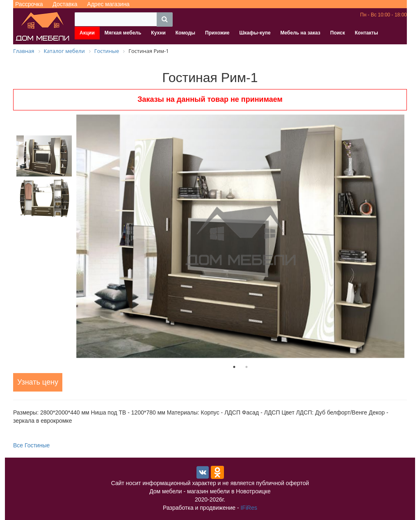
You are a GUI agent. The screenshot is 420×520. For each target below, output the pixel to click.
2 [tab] (247, 367)
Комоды (185, 33)
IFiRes (249, 508)
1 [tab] (234, 367)
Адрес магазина (108, 4)
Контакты (366, 33)
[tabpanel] (240, 236)
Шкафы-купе (255, 33)
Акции (87, 33)
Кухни (158, 33)
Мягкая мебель (123, 33)
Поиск (338, 33)
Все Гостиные (31, 445)
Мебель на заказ (300, 33)
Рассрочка (29, 4)
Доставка (65, 4)
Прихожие (217, 33)
